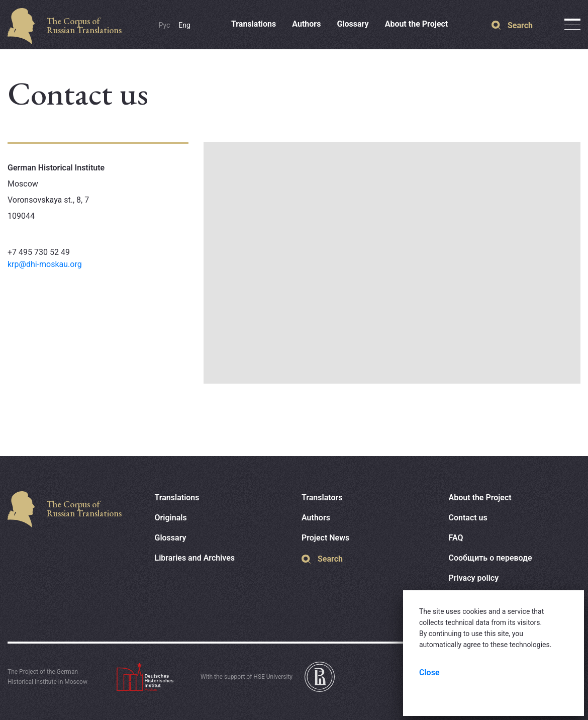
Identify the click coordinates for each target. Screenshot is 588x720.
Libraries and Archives (195, 558)
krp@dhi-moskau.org (45, 264)
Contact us (468, 518)
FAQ (456, 538)
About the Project (417, 24)
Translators (322, 498)
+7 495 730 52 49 (39, 252)
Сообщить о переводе (491, 558)
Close (429, 672)
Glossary (353, 24)
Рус (165, 25)
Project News (325, 538)
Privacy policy (474, 578)
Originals (171, 518)
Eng (184, 25)
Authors (306, 24)
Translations (254, 24)
